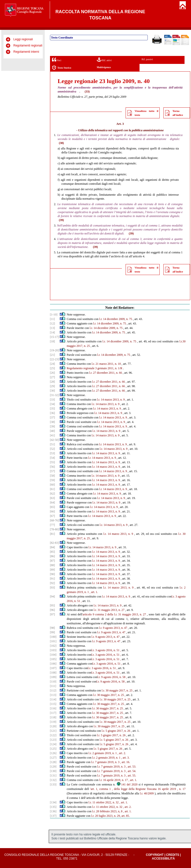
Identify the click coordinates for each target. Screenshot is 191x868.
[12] (52, 323)
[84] (52, 547)
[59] (52, 480)
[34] (52, 404)
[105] (53, 659)
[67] (52, 516)
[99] (52, 632)
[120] (53, 726)
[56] (52, 467)
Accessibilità (163, 859)
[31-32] (54, 395)
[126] (53, 753)
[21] (52, 355)
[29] (52, 386)
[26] (52, 373)
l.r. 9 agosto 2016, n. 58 (111, 677)
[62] (52, 494)
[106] (53, 664)
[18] (52, 341)
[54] (52, 458)
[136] (53, 811)
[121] (53, 731)
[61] (52, 489)
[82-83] (54, 543)
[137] (53, 816)
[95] (52, 605)
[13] (52, 328)
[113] (53, 695)
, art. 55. (131, 776)
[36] (52, 413)
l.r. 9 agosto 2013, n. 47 (113, 628)
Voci (57, 60)
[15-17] (54, 337)
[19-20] (54, 350)
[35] (52, 409)
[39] (52, 426)
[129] (53, 767)
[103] (53, 650)
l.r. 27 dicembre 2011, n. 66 (106, 373)
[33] (52, 400)
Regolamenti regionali (28, 46)
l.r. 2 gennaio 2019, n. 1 (103, 753)
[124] (53, 744)
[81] (52, 534)
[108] (53, 673)
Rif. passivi (147, 59)
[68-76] (54, 520)
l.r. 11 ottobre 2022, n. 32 (104, 802)
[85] (52, 552)
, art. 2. (122, 753)
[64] (52, 503)
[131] (53, 776)
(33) (87, 91)
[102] (53, 646)
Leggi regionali (23, 39)
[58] (52, 476)
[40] (52, 431)
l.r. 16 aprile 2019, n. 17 (114, 780)
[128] (53, 762)
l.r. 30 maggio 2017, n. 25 (117, 690)
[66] (52, 511)
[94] (52, 596)
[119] (53, 722)
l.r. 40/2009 (147, 793)
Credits (173, 855)
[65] (52, 507)
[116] (53, 708)
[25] (52, 368)
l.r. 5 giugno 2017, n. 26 (116, 731)
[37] (52, 417)
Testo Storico (62, 68)
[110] (53, 682)
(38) (61, 143)
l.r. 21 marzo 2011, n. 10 (106, 364)
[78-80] (54, 529)
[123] (53, 740)
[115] (53, 704)
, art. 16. (125, 762)
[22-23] (54, 359)
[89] (52, 570)
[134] (53, 802)
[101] (53, 641)
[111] (53, 686)
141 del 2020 (127, 784)
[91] (52, 579)
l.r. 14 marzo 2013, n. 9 (111, 400)
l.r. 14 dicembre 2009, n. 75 (116, 319)
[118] (53, 717)
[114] (53, 699)
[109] (53, 677)
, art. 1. (94, 592)
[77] (52, 525)
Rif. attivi (104, 60)
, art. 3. (125, 758)
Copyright (155, 855)
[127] (53, 758)
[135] (53, 807)
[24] (52, 364)
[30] (52, 391)
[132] (53, 780)
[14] (52, 332)
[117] (53, 713)
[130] (53, 771)
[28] (52, 382)
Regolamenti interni (26, 52)
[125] (53, 749)
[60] (52, 485)
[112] (53, 690)
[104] (53, 655)
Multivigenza (104, 67)
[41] (52, 435)
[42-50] (54, 440)
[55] (52, 462)
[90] (52, 574)
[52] (52, 449)
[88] (52, 565)
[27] (52, 377)
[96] (52, 610)
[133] (53, 784)
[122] (53, 735)
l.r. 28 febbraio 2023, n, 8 (107, 811)
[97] (52, 614)
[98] (52, 628)
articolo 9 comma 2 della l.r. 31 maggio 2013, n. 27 (114, 614)
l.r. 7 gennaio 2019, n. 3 (105, 762)
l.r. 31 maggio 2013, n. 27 (109, 610)
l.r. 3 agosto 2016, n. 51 (106, 650)
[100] (53, 637)
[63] (52, 498)
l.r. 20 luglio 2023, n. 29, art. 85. (111, 816)
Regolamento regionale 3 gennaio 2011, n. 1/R (95, 368)
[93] (52, 588)
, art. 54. (131, 771)
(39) (61, 220)
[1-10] (54, 315)
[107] (53, 668)
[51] (52, 444)
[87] (52, 561)
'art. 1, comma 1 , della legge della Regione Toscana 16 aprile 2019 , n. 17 (138, 789)
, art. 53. (131, 767)
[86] (52, 556)
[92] (52, 583)
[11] (52, 319)
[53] (52, 453)
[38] (52, 422)
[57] (52, 471)
